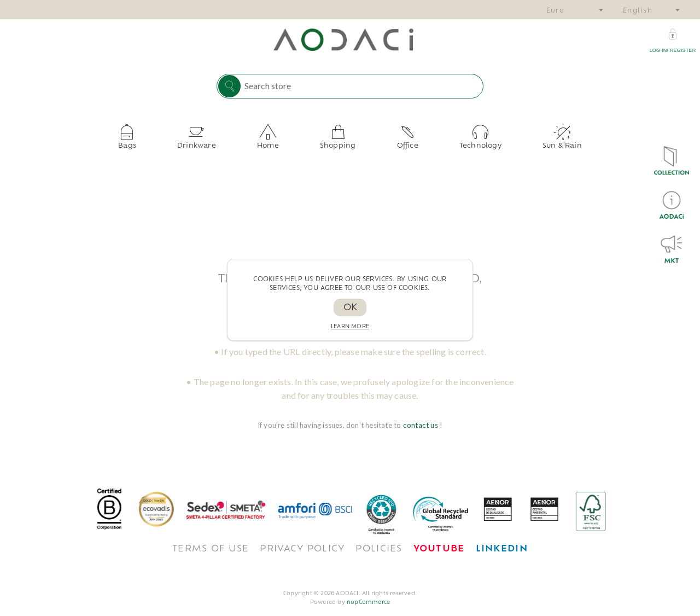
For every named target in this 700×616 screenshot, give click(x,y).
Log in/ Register (673, 50)
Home (293, 142)
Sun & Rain (488, 142)
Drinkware (246, 142)
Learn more (350, 327)
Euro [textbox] (555, 11)
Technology (431, 142)
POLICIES (379, 541)
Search (229, 86)
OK (350, 308)
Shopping (338, 142)
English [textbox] (638, 11)
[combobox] (574, 10)
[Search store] (361, 85)
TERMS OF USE (211, 541)
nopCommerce (368, 594)
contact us (421, 416)
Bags (201, 142)
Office (383, 142)
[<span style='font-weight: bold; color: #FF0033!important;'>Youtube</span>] (439, 541)
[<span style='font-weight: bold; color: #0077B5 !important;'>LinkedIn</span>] (502, 541)
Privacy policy (302, 541)
